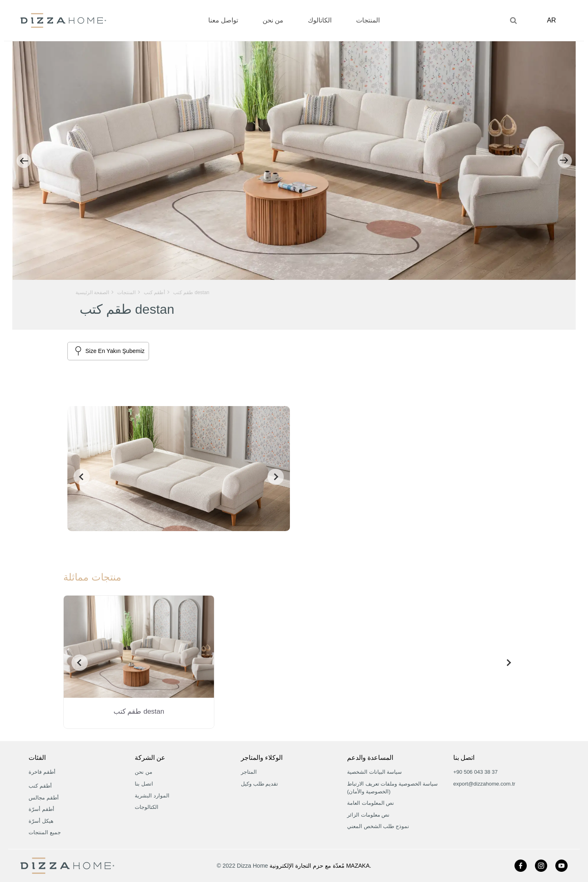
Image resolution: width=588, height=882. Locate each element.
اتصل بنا (144, 784)
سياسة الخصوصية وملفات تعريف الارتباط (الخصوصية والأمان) (392, 788)
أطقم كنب (40, 786)
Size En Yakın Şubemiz (115, 351)
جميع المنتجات (45, 832)
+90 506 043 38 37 (476, 772)
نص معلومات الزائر (368, 815)
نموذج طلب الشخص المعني (378, 826)
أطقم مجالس (44, 798)
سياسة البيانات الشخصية (374, 772)
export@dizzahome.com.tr (484, 784)
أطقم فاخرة (42, 772)
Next (565, 161)
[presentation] (80, 477)
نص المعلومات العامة (371, 803)
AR (553, 20)
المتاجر (249, 772)
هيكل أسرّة (41, 821)
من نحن (144, 772)
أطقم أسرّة (41, 809)
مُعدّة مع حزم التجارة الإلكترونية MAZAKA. (320, 866)
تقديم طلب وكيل (259, 784)
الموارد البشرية (152, 796)
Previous (23, 161)
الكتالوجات (147, 807)
